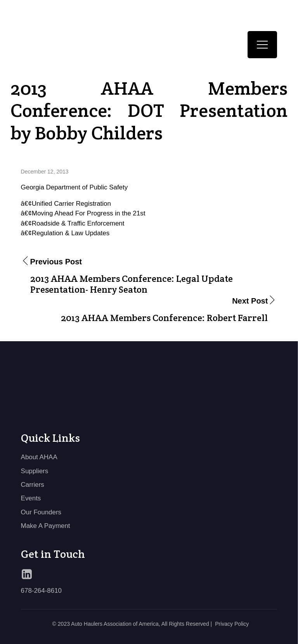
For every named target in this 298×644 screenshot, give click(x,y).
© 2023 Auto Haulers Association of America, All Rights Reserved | (132, 624)
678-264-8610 (41, 591)
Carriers (33, 485)
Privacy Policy (232, 624)
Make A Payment (46, 526)
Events (31, 498)
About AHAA (39, 457)
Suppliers (35, 471)
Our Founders (41, 512)
